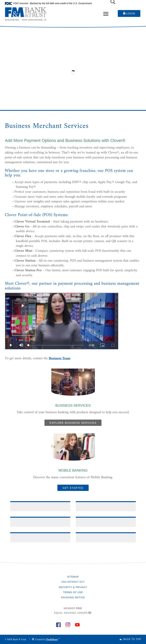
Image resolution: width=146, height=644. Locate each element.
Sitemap (73, 577)
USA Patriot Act (73, 582)
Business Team (60, 358)
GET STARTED (73, 488)
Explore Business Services (73, 423)
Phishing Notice (73, 598)
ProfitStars (52, 640)
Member (73, 608)
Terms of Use (73, 592)
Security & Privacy (73, 587)
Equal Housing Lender (71, 613)
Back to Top (132, 639)
